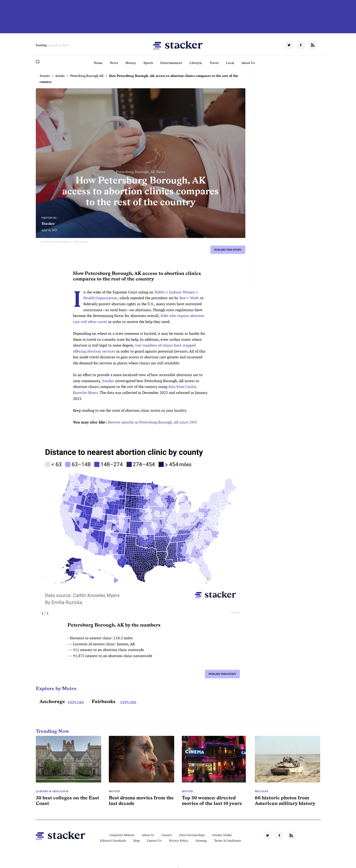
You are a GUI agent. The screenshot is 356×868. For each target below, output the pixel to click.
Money (131, 63)
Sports (148, 63)
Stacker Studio (222, 835)
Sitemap (201, 841)
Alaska (60, 76)
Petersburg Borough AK (87, 76)
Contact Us (154, 841)
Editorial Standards (113, 841)
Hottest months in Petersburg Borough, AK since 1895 (153, 422)
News (114, 63)
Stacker (48, 224)
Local (230, 63)
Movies (114, 791)
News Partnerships (192, 835)
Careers (167, 835)
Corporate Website (122, 835)
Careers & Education (52, 791)
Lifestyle (196, 63)
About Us (248, 63)
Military (262, 791)
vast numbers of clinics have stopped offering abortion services (134, 348)
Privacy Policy (179, 841)
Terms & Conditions (228, 841)
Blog (137, 841)
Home (98, 63)
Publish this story (228, 250)
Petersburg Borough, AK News (141, 172)
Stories (45, 76)
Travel (214, 63)
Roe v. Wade (189, 298)
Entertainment (171, 63)
